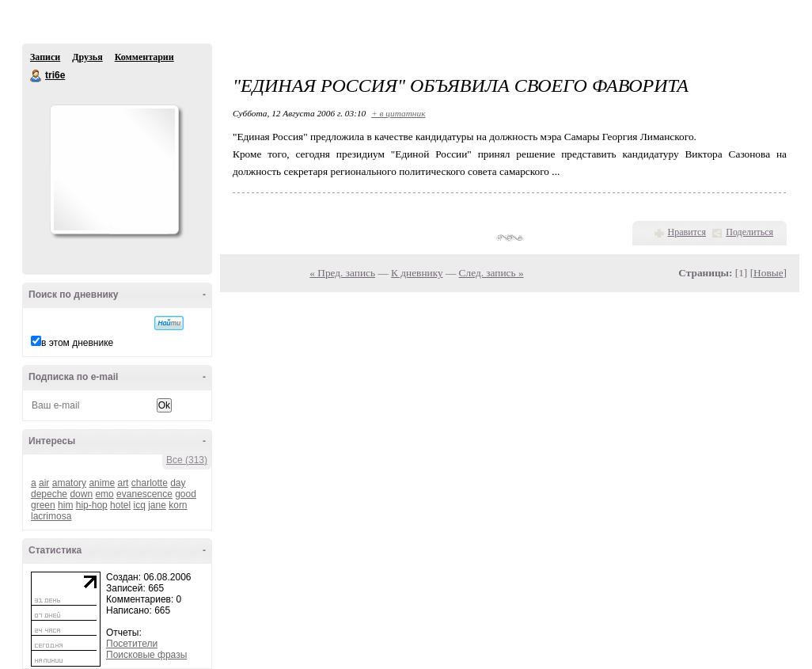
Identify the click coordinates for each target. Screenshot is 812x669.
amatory (69, 483)
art (123, 483)
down (81, 494)
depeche (49, 494)
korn (178, 505)
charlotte (150, 483)
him (65, 505)
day (178, 483)
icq (139, 505)
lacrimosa (51, 516)
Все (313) (187, 460)
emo (104, 494)
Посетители (132, 644)
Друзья (87, 57)
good (186, 494)
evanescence (144, 494)
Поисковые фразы (146, 655)
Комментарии (144, 57)
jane (157, 505)
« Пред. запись (342, 273)
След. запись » (491, 273)
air (44, 483)
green (43, 505)
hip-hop (92, 505)
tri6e (36, 76)
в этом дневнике (77, 343)
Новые (768, 273)
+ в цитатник (398, 113)
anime (102, 483)
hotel (120, 505)
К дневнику (417, 273)
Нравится (687, 232)
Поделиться (749, 232)
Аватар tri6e (114, 169)
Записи (45, 57)
